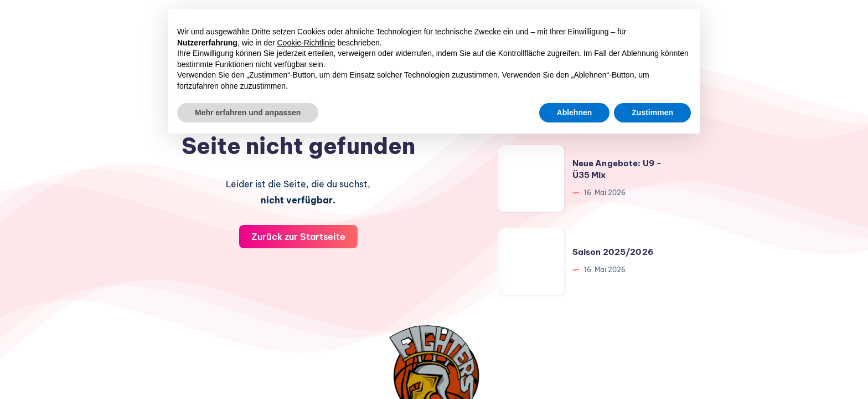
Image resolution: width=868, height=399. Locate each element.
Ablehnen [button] (575, 112)
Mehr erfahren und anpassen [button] (248, 112)
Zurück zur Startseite (298, 237)
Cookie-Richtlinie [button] (306, 43)
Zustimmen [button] (652, 112)
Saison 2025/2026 (613, 252)
